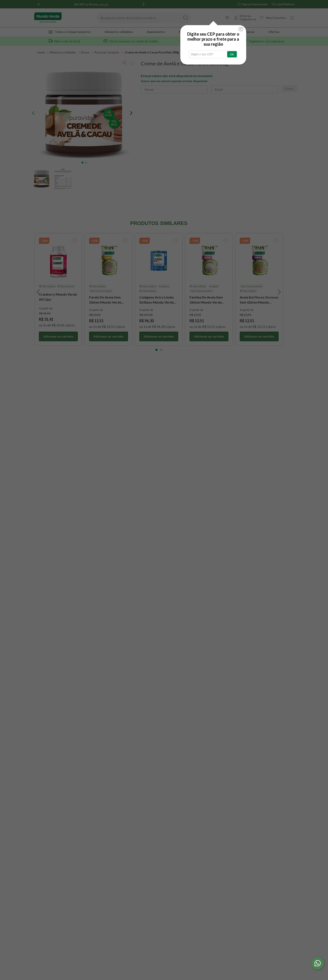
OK (232, 54)
